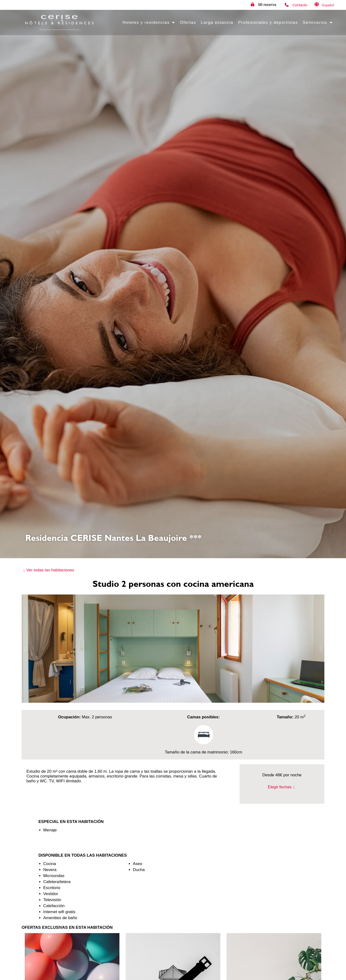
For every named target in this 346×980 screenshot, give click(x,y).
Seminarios (318, 22)
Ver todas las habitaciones (50, 570)
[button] (25, 649)
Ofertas (188, 22)
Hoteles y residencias (149, 22)
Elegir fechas (280, 787)
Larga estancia (217, 22)
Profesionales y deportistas (268, 22)
